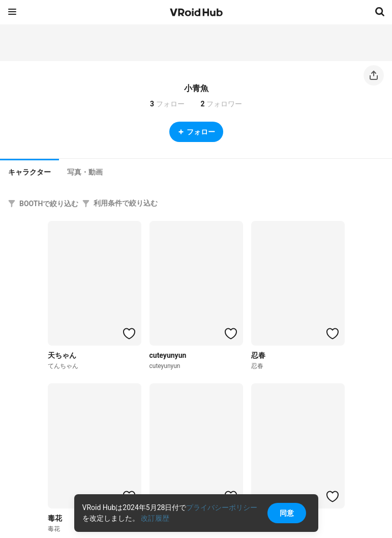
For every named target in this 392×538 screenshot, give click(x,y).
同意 (287, 513)
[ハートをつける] (129, 333)
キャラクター (29, 172)
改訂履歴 (155, 518)
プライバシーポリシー (222, 507)
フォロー (196, 132)
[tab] (29, 171)
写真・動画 (85, 172)
